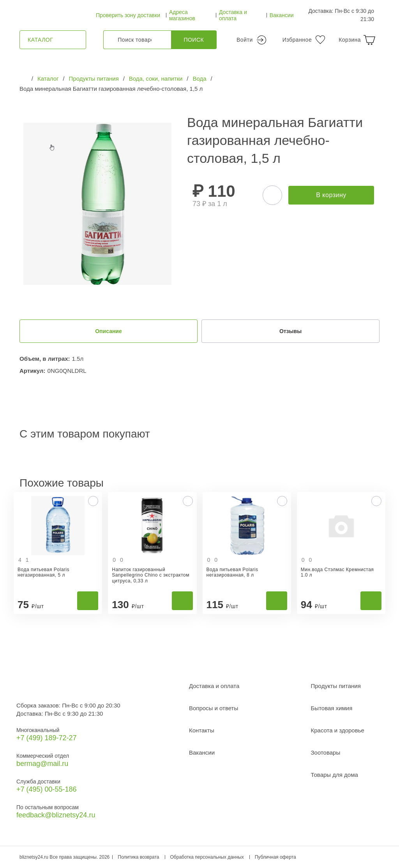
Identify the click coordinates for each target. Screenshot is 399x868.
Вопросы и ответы (214, 708)
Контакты (202, 730)
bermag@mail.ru (42, 764)
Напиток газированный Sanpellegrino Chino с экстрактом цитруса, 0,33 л (151, 575)
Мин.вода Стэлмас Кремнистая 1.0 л (337, 572)
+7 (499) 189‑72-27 (47, 738)
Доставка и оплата (233, 15)
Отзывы (290, 331)
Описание (109, 331)
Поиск (194, 40)
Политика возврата (138, 857)
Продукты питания (336, 686)
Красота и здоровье (338, 730)
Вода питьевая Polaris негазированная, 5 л (43, 572)
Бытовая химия (332, 708)
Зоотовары (326, 752)
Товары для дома (335, 775)
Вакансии (282, 15)
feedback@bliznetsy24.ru (56, 815)
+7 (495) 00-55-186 (47, 789)
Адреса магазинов (182, 15)
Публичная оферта (275, 857)
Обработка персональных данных (207, 857)
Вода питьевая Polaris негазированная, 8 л (232, 572)
